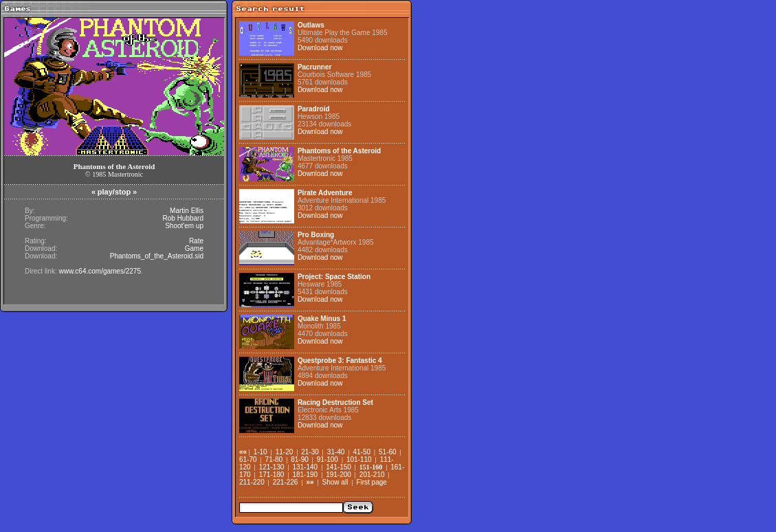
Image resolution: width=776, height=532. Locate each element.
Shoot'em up (184, 226)
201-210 (372, 475)
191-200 (339, 475)
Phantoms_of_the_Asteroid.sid (157, 256)
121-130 (272, 467)
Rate (196, 241)
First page (371, 482)
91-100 (328, 459)
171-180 (272, 475)
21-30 (310, 452)
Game (194, 248)
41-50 (362, 452)
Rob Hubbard (183, 218)
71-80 (274, 459)
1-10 (260, 452)
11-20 (285, 452)
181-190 (305, 475)
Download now (320, 48)
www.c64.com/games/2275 (100, 271)
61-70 (248, 459)
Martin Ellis (187, 211)
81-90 (300, 459)
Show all (335, 482)
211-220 (252, 482)
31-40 (336, 452)
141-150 (339, 467)
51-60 (388, 452)
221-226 (286, 482)
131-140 (305, 467)
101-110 (359, 459)
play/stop (114, 192)
